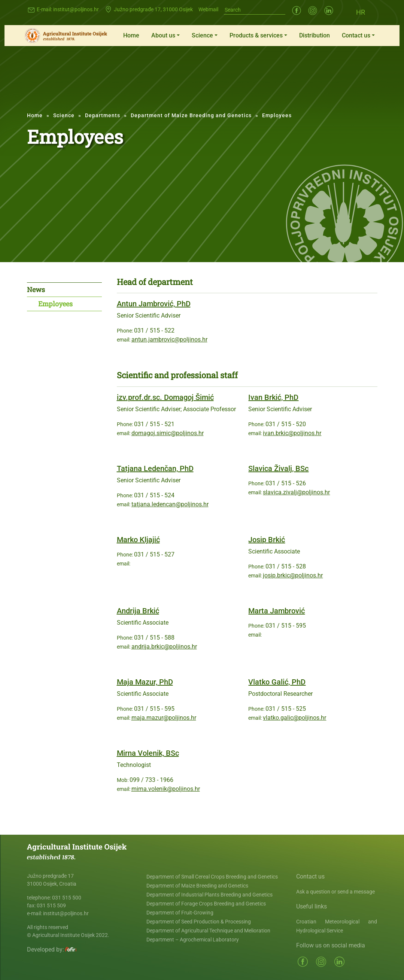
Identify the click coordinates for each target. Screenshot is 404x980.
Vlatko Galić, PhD (277, 682)
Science (202, 35)
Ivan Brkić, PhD (273, 397)
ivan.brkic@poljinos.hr (292, 433)
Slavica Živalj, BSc (278, 468)
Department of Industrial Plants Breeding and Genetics (209, 895)
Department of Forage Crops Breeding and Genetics (206, 904)
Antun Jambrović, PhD (154, 304)
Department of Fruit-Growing (180, 913)
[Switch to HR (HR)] (361, 12)
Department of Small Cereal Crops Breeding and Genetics (212, 877)
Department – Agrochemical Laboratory (193, 940)
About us (163, 35)
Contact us (356, 35)
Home (131, 35)
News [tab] (36, 289)
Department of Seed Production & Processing (199, 922)
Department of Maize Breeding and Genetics (191, 115)
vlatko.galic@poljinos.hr (294, 718)
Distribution (315, 35)
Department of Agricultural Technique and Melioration (208, 931)
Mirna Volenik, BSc (148, 753)
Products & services (256, 35)
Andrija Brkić (138, 611)
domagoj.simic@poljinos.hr (168, 433)
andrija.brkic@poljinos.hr (164, 647)
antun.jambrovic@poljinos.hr (169, 339)
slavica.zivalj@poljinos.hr (296, 492)
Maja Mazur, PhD (145, 682)
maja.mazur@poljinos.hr (164, 718)
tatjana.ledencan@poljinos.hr (170, 504)
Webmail (208, 9)
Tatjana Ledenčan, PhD (155, 468)
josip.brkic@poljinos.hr (293, 575)
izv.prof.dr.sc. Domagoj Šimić (165, 397)
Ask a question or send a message (335, 892)
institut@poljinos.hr (76, 9)
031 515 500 (67, 898)
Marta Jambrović (277, 611)
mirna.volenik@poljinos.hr (166, 789)
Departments (103, 115)
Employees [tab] (55, 304)
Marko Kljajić (138, 540)
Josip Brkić (267, 540)
